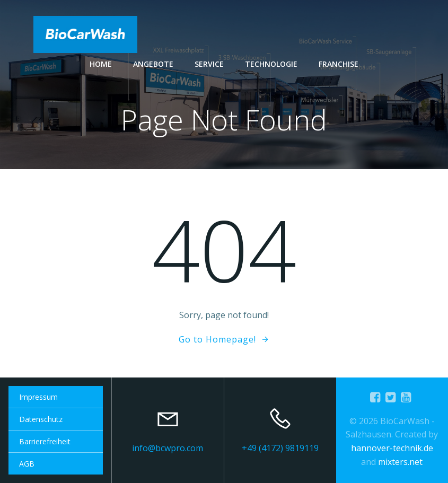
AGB (27, 464)
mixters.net (400, 462)
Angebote (153, 64)
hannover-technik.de (392, 448)
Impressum (38, 397)
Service (209, 64)
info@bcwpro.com (168, 448)
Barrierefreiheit (45, 441)
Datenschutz (41, 419)
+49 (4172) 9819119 (280, 448)
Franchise (339, 64)
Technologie (271, 64)
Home (101, 64)
